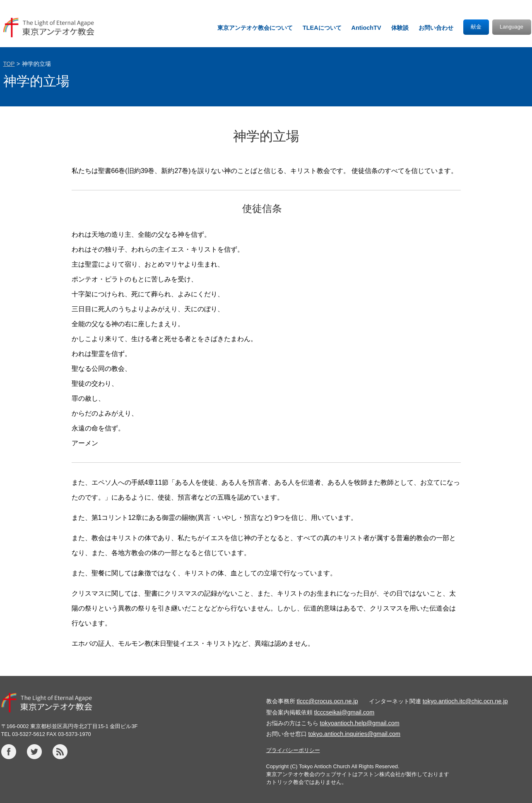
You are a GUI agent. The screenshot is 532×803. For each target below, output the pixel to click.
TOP (9, 64)
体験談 (400, 28)
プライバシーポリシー (293, 750)
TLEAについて (322, 28)
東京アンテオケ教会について (255, 28)
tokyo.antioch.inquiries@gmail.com (355, 734)
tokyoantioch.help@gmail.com (360, 723)
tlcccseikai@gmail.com (344, 712)
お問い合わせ (436, 28)
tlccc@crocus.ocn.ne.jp (327, 701)
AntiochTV (366, 28)
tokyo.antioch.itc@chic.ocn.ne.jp (465, 701)
